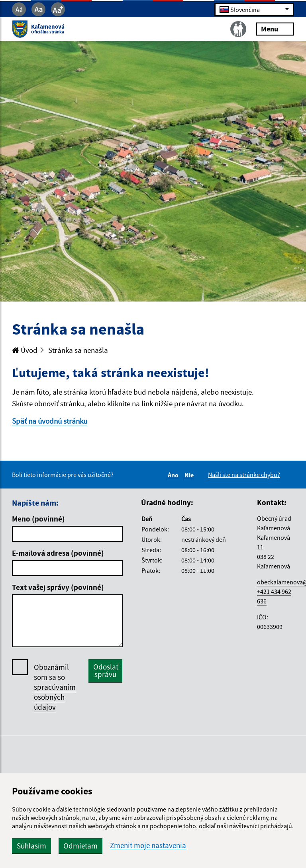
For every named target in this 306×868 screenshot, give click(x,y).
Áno (174, 475)
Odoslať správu (106, 670)
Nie (190, 475)
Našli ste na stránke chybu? (244, 475)
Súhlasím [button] (31, 846)
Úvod (25, 350)
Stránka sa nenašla (78, 350)
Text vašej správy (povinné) (58, 587)
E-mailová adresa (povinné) (58, 553)
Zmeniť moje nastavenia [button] (148, 846)
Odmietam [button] (80, 846)
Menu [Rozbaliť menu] (275, 29)
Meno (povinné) (38, 519)
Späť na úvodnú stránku (50, 421)
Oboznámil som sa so (55, 687)
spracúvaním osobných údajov (55, 697)
